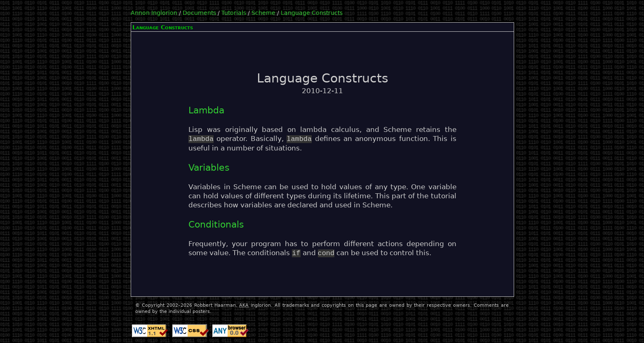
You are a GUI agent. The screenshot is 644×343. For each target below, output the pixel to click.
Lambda (206, 110)
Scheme (263, 13)
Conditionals (216, 224)
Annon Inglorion (154, 13)
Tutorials (234, 13)
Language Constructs (312, 13)
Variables (209, 168)
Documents (199, 13)
